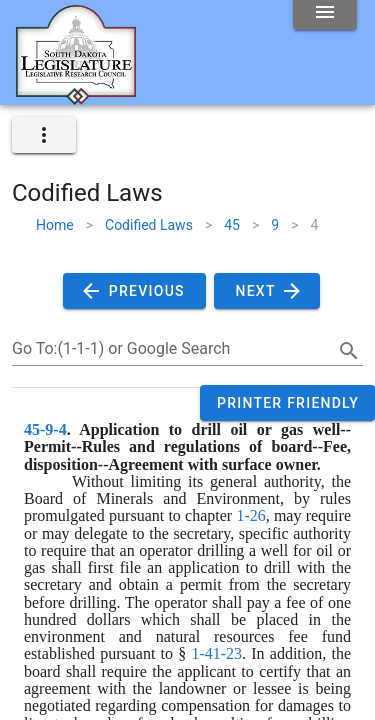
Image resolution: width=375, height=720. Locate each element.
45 (232, 225)
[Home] (76, 97)
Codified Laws (149, 225)
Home (55, 225)
